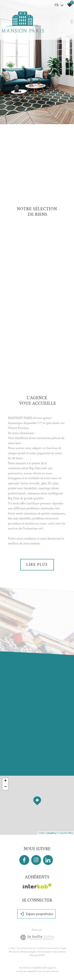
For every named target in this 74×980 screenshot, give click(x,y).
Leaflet (41, 833)
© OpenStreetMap (65, 833)
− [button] (5, 787)
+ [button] (5, 781)
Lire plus (37, 565)
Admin (62, 952)
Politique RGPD (37, 955)
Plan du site (14, 952)
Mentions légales (29, 952)
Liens (55, 952)
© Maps (51, 833)
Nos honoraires (44, 952)
